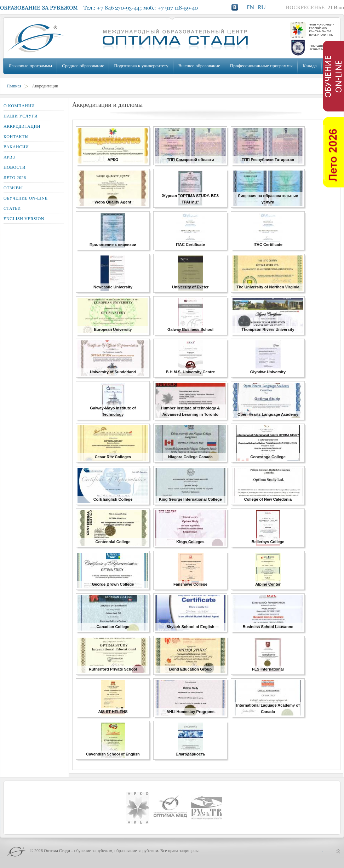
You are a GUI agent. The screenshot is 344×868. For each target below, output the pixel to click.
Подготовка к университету (141, 66)
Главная (14, 86)
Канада (310, 66)
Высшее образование (199, 66)
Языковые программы (30, 66)
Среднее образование (83, 66)
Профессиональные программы (261, 66)
